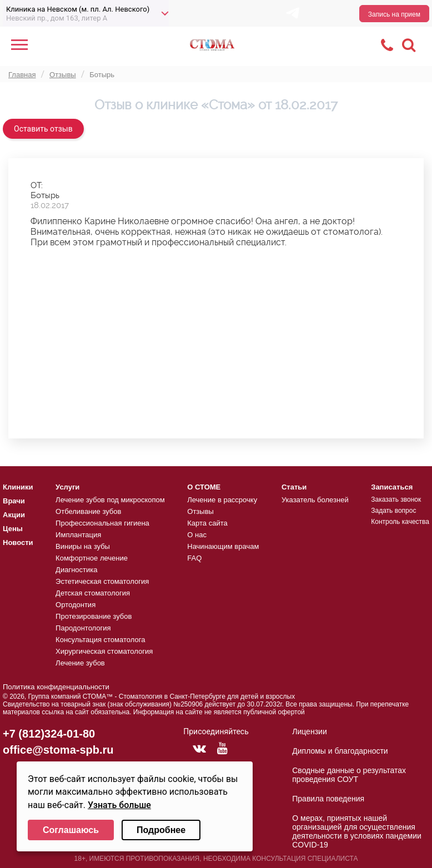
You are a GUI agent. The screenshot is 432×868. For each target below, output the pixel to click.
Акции (14, 515)
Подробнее (161, 830)
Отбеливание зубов (88, 511)
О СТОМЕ (204, 487)
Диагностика (76, 570)
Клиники (18, 487)
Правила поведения (328, 799)
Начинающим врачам (223, 546)
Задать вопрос (393, 511)
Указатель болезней (315, 500)
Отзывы (200, 511)
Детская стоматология (93, 593)
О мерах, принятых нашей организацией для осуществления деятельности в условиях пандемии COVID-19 (357, 831)
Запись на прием (394, 14)
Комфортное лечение (92, 558)
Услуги (67, 487)
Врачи (14, 501)
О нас (197, 535)
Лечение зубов (80, 663)
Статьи (294, 487)
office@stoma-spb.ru (58, 750)
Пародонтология (83, 628)
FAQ (194, 558)
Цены (13, 529)
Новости (18, 542)
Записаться (392, 487)
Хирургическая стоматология (104, 651)
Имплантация (78, 535)
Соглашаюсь (71, 830)
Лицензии (309, 731)
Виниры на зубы (83, 546)
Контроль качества (400, 522)
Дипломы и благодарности (340, 751)
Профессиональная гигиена (102, 523)
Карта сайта (207, 523)
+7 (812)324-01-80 (49, 734)
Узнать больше (119, 805)
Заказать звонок (396, 499)
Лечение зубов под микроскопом (110, 500)
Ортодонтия (76, 605)
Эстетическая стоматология (102, 581)
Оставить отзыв (43, 129)
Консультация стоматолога (100, 640)
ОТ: (37, 185)
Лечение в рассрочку (222, 500)
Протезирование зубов (94, 616)
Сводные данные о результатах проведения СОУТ (349, 775)
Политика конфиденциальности (56, 687)
